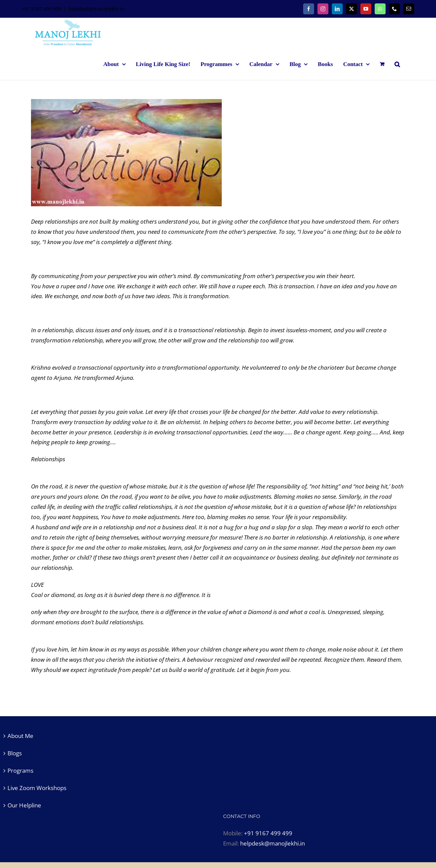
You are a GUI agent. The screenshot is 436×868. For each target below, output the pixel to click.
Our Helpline (24, 805)
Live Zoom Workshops (37, 788)
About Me (20, 736)
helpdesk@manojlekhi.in (96, 9)
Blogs (15, 753)
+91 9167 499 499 (268, 833)
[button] (397, 64)
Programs (20, 770)
